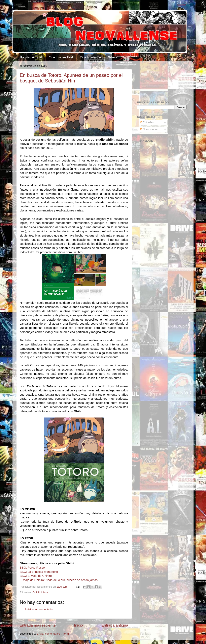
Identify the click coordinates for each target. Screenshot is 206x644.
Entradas (147, 122)
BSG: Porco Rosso (32, 568)
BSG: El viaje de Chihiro (36, 576)
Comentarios (149, 129)
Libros (45, 592)
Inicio (78, 625)
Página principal (31, 57)
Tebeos (113, 57)
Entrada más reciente (38, 625)
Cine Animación (90, 57)
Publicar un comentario (39, 609)
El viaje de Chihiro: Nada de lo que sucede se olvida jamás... (60, 580)
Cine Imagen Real (61, 57)
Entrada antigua (115, 625)
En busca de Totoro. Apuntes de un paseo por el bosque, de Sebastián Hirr (71, 78)
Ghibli (36, 592)
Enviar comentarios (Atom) (53, 634)
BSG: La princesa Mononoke (39, 572)
